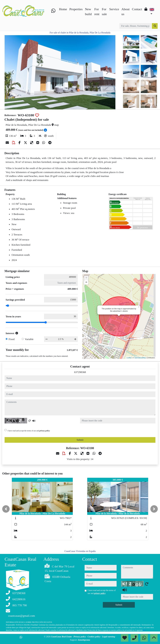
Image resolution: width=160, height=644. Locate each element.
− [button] (86, 282)
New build (88, 12)
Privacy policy (80, 637)
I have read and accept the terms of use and (29, 431)
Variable (29, 339)
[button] (6, 509)
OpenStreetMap (140, 358)
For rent (97, 12)
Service (114, 9)
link (144, 630)
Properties (76, 9)
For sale (104, 12)
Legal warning (109, 637)
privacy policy (45, 431)
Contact (137, 9)
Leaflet (129, 358)
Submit (80, 440)
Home (63, 9)
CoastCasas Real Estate (62, 637)
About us (126, 12)
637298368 (80, 372)
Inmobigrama (84, 640)
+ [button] (86, 278)
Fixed (12, 339)
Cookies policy (94, 637)
